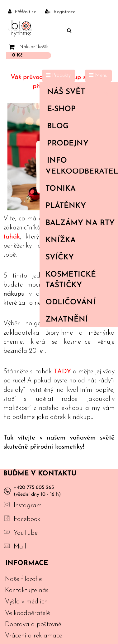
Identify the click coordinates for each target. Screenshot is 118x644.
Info (80, 161)
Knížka (61, 240)
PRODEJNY (68, 144)
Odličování (71, 302)
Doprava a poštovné (33, 624)
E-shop (80, 109)
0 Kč (17, 55)
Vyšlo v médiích (26, 602)
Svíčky (60, 258)
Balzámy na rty (80, 223)
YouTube (26, 533)
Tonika (61, 189)
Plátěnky (66, 206)
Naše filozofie (24, 579)
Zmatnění (67, 320)
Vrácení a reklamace (34, 636)
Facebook (27, 519)
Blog (58, 126)
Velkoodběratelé (82, 172)
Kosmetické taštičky (71, 280)
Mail (20, 547)
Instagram (28, 506)
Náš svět (80, 92)
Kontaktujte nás (27, 590)
